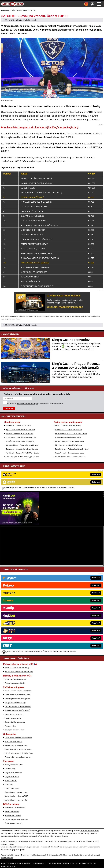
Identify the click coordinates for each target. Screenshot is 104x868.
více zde (18, 319)
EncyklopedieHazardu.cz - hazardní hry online (71, 433)
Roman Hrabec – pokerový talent (16, 792)
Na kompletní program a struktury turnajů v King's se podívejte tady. (41, 127)
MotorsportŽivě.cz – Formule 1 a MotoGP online (22, 445)
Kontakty (11, 863)
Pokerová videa (10, 726)
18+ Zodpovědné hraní (84, 863)
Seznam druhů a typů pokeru (15, 722)
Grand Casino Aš (11, 780)
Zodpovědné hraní (21, 836)
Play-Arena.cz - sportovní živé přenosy (68, 445)
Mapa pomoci (68, 855)
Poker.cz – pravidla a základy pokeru (68, 426)
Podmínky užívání (39, 863)
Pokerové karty (10, 769)
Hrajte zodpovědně (6, 316)
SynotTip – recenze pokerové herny (17, 668)
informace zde (46, 847)
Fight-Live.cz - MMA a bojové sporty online (21, 430)
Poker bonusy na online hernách (16, 745)
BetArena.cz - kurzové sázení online (18, 426)
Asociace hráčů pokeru (13, 815)
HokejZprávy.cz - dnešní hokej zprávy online (21, 437)
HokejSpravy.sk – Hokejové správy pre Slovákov (23, 457)
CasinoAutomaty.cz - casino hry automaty (70, 441)
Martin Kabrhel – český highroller (16, 800)
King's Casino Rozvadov (71, 340)
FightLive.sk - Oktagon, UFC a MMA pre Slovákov (23, 453)
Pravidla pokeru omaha (13, 718)
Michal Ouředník (30, 20)
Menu (99, 4)
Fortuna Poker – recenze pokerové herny (19, 672)
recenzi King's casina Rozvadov (62, 303)
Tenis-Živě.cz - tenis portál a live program (20, 441)
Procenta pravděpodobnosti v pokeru (17, 699)
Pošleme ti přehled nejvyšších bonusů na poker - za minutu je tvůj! (37, 394)
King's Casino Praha (12, 777)
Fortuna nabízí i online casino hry (16, 819)
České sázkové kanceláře (14, 823)
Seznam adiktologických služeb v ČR (50, 855)
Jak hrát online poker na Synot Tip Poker (19, 753)
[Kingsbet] (19, 524)
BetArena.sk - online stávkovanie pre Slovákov (22, 449)
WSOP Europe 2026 (12, 788)
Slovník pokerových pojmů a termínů (17, 710)
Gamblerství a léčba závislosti (15, 808)
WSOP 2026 (9, 784)
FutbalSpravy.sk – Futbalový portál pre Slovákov (72, 449)
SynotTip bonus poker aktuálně (15, 679)
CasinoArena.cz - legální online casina (68, 430)
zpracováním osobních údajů (27, 404)
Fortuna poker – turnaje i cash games (18, 757)
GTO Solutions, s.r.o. (8, 866)
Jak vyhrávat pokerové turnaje (15, 703)
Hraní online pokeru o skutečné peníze (18, 749)
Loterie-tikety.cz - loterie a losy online (68, 437)
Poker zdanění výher (12, 812)
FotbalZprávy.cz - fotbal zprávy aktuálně (20, 433)
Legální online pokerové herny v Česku (18, 738)
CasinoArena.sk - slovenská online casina (70, 453)
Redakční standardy (23, 863)
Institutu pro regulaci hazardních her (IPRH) (74, 833)
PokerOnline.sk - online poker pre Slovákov (70, 457)
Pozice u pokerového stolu (14, 714)
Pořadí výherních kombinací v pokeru (18, 695)
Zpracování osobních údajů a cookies (61, 863)
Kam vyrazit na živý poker (14, 765)
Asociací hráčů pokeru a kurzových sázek (53, 836)
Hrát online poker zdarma (14, 741)
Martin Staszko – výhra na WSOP (16, 796)
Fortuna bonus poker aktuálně (15, 683)
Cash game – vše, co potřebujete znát (18, 707)
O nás (3, 863)
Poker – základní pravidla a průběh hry (18, 691)
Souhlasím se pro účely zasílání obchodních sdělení (35, 404)
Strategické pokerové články (14, 730)
